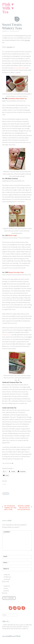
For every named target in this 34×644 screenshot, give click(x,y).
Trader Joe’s (6, 335)
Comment (7, 533)
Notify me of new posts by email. (7, 589)
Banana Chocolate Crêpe (16, 272)
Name (6, 557)
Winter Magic (13, 235)
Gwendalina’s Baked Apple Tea (17, 98)
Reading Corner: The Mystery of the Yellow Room (24, 508)
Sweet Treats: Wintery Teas (12, 26)
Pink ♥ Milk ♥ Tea (8, 8)
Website (6, 569)
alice (17, 31)
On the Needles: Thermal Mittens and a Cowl (10, 508)
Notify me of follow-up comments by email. (7, 578)
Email (6, 563)
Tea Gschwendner (20, 68)
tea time (6, 494)
